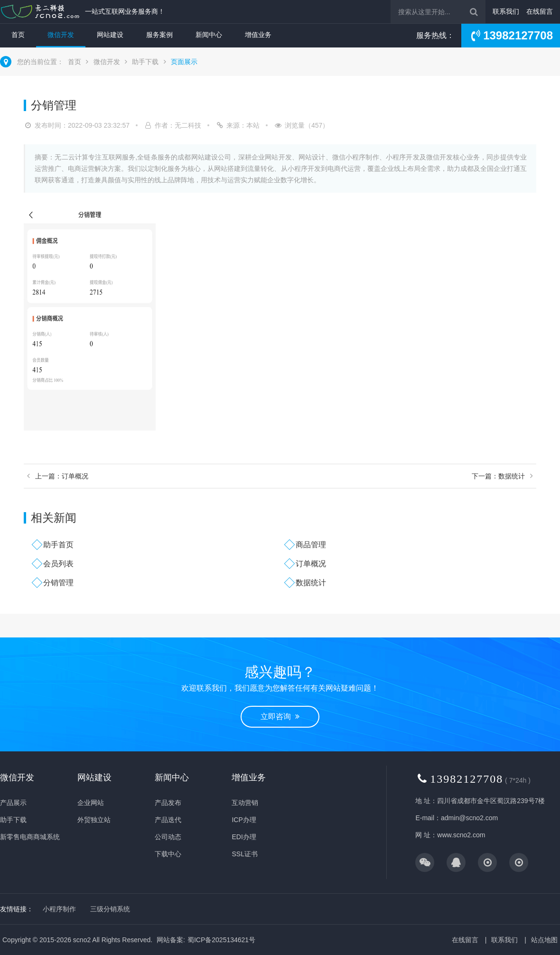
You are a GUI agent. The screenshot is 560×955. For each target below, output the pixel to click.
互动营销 (245, 803)
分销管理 (58, 583)
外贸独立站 (94, 820)
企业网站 (91, 803)
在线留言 (540, 11)
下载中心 (168, 854)
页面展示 (184, 62)
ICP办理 (244, 820)
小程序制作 (59, 909)
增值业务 (258, 35)
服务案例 (159, 35)
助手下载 (145, 62)
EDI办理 (244, 837)
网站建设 (110, 35)
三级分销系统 (110, 909)
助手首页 (58, 545)
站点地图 (544, 940)
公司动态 (168, 837)
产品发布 (168, 803)
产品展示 (13, 803)
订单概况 (311, 564)
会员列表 (58, 564)
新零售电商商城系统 (30, 837)
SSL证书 (244, 854)
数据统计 (311, 583)
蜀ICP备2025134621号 (221, 940)
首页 (18, 35)
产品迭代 (168, 820)
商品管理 (311, 545)
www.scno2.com (461, 835)
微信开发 (61, 35)
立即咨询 (280, 716)
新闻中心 (209, 35)
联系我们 (506, 11)
